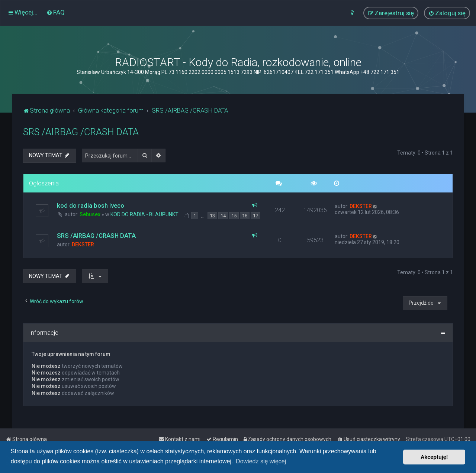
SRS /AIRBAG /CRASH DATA (81, 132)
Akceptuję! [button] (434, 457)
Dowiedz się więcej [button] (261, 461)
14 (223, 216)
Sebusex (90, 214)
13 (212, 216)
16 (245, 216)
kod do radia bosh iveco (91, 205)
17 (255, 216)
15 (234, 216)
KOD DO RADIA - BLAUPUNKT (144, 214)
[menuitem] (56, 12)
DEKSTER (361, 206)
